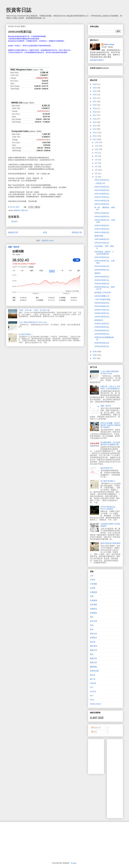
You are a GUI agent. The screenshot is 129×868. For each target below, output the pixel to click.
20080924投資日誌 (102, 284)
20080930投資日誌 (102, 270)
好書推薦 (93, 592)
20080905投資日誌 (102, 334)
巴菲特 (93, 580)
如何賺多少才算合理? (103, 292)
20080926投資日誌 (102, 277)
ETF (92, 687)
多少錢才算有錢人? (25, 334)
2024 (95, 91)
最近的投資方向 (107, 468)
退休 (92, 617)
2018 (95, 112)
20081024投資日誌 (102, 204)
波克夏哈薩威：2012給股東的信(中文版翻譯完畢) (110, 443)
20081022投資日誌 (102, 213)
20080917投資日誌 (102, 310)
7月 (96, 160)
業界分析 (93, 634)
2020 (95, 105)
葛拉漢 (93, 642)
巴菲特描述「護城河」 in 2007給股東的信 (104, 253)
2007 (95, 358)
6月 (96, 163)
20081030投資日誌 (102, 190)
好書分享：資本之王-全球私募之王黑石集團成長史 (110, 387)
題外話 (93, 675)
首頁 (45, 232)
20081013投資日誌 (102, 232)
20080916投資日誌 (102, 313)
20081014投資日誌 (102, 229)
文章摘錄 (93, 584)
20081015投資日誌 (102, 225)
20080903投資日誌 (102, 346)
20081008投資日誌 (102, 239)
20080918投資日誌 (102, 306)
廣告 (92, 654)
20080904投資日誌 (102, 343)
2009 (95, 352)
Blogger (74, 863)
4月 (96, 170)
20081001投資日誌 (102, 266)
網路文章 (93, 650)
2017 (95, 115)
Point (92, 700)
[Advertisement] (119, 778)
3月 (96, 173)
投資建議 (93, 600)
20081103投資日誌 (102, 180)
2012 (95, 133)
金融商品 (93, 609)
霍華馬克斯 (94, 671)
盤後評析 (17, 210)
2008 (95, 355)
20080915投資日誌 (102, 317)
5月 (96, 167)
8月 (96, 156)
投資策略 (93, 605)
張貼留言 (14, 221)
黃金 (92, 629)
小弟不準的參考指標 (102, 299)
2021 (95, 101)
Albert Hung (109, 44)
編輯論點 (93, 667)
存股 (92, 596)
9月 (96, 153)
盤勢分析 (25, 210)
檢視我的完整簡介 (97, 60)
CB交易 (93, 683)
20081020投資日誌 (102, 216)
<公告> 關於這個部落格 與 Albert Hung (33, 322)
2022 (95, 98)
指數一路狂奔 (14, 247)
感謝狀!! (98, 273)
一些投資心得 (100, 183)
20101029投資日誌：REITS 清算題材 (109, 508)
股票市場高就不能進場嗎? (111, 543)
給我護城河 (99, 320)
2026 (95, 84)
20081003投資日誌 (102, 257)
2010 (95, 139)
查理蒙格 (93, 613)
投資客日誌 (19, 10)
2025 (95, 88)
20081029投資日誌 (102, 194)
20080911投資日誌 (102, 324)
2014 (95, 126)
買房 (92, 625)
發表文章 (96, 728)
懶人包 (93, 679)
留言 (94, 732)
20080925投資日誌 (102, 280)
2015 (95, 122)
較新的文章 (13, 232)
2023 (95, 95)
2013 (95, 129)
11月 (97, 146)
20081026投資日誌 (102, 201)
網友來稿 (93, 646)
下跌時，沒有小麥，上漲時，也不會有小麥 (34, 310)
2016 (95, 119)
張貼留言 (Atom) (48, 241)
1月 (96, 177)
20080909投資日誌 (102, 327)
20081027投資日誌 (102, 197)
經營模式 (93, 638)
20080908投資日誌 (102, 330)
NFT (92, 696)
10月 (97, 149)
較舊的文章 (77, 232)
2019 (95, 108)
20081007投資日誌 (102, 243)
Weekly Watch (96, 704)
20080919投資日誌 (102, 303)
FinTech (93, 692)
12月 (97, 142)
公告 (92, 576)
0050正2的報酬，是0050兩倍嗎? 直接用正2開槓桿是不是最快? (110, 425)
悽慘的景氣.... (100, 236)
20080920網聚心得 (102, 296)
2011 (95, 136)
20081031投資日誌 (102, 187)
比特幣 (93, 588)
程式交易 (93, 621)
